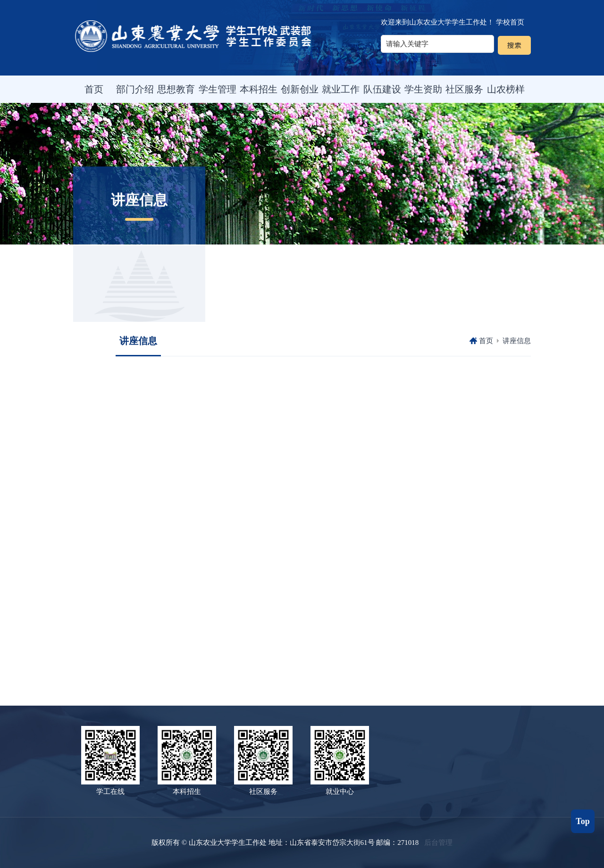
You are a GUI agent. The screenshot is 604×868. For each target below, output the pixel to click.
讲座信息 (517, 341)
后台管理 (438, 843)
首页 (486, 341)
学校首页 (510, 22)
